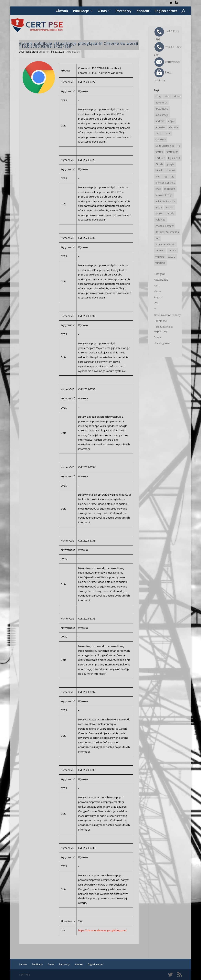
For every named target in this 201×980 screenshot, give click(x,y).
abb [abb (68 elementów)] (167, 97)
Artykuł (158, 297)
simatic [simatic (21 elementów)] (172, 250)
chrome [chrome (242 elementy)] (174, 127)
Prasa (157, 337)
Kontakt (143, 11)
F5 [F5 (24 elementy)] (179, 146)
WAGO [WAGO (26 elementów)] (172, 257)
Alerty (157, 291)
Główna (62, 11)
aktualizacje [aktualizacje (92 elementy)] (162, 115)
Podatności (160, 321)
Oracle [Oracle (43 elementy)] (171, 214)
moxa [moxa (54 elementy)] (159, 207)
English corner (166, 11)
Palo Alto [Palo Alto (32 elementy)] (160, 220)
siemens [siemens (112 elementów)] (160, 250)
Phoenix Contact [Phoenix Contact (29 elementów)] (164, 226)
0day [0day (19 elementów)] (158, 97)
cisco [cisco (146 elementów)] (158, 133)
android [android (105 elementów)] (160, 121)
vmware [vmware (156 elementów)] (160, 257)
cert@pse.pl (167, 62)
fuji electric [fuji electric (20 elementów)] (174, 158)
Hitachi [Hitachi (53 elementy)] (159, 170)
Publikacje (81, 11)
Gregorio (44, 52)
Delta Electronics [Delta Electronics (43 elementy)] (165, 146)
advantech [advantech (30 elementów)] (161, 103)
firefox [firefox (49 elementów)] (159, 152)
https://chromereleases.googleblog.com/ (102, 930)
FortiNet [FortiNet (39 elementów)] (160, 158)
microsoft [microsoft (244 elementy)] (170, 189)
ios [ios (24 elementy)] (166, 177)
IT (155, 309)
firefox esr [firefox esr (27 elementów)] (172, 152)
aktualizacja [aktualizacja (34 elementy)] (162, 109)
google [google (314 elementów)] (170, 164)
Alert (157, 285)
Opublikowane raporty (167, 315)
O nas (102, 11)
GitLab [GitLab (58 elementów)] (159, 164)
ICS (156, 303)
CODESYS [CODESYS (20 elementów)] (161, 140)
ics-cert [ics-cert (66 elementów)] (171, 170)
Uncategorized (163, 343)
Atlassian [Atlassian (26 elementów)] (160, 127)
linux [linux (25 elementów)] (158, 189)
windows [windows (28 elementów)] (160, 263)
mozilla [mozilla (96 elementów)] (169, 207)
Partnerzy (124, 11)
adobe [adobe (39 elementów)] (177, 97)
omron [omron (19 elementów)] (159, 214)
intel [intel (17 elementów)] (158, 177)
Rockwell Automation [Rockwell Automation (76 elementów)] (167, 232)
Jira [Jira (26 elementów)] (173, 177)
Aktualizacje (73, 52)
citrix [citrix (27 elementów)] (168, 133)
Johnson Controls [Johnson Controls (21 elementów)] (165, 183)
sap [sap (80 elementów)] (158, 238)
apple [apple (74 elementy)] (171, 121)
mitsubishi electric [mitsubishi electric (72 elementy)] (165, 201)
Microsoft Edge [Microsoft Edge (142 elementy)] (164, 195)
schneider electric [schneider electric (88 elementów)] (165, 244)
